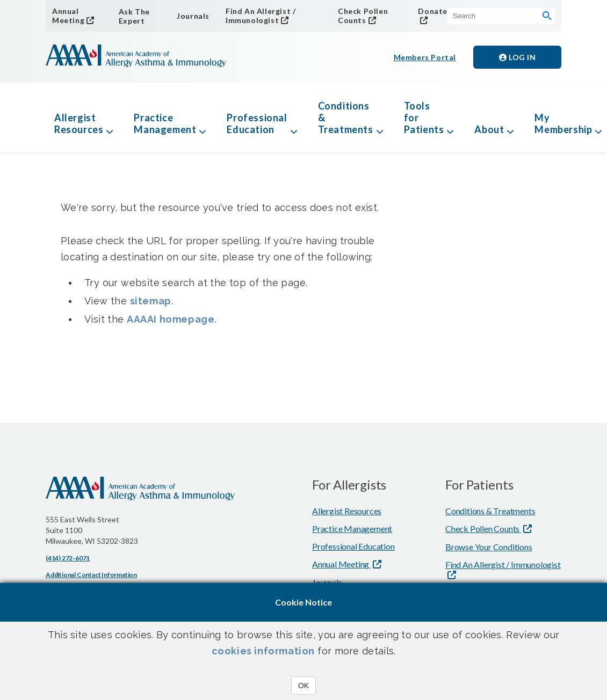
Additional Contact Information (91, 575)
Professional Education (257, 123)
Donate (433, 11)
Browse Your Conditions (489, 547)
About (489, 129)
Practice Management (165, 123)
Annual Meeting (68, 16)
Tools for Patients (424, 118)
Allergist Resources (79, 123)
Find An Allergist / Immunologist (261, 16)
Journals (193, 16)
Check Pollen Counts (363, 16)
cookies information (263, 651)
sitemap (151, 301)
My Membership (563, 123)
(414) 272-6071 (68, 558)
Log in (517, 57)
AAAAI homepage (171, 319)
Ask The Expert (134, 16)
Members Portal (425, 57)
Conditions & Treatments (346, 118)
